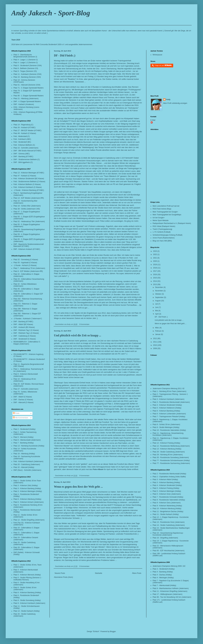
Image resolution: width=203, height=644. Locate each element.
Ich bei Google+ (159, 218)
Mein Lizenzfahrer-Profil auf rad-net (166, 206)
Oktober (158, 294)
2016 (155, 275)
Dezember (159, 287)
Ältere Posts (137, 573)
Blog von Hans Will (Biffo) (162, 241)
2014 (155, 281)
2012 (155, 338)
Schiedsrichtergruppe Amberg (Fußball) (167, 235)
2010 (155, 345)
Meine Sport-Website (161, 220)
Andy (168, 100)
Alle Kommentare (21, 418)
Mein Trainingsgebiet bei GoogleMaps (167, 215)
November (159, 291)
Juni (157, 307)
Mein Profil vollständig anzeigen (175, 103)
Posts (16, 413)
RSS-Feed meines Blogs (162, 209)
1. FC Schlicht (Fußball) (162, 232)
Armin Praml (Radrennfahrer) (164, 238)
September (160, 297)
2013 (155, 284)
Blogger (113, 631)
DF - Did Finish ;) (65, 55)
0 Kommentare (84, 324)
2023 (155, 251)
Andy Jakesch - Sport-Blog (51, 13)
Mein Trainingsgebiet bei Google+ (165, 212)
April (157, 314)
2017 (155, 271)
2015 (155, 278)
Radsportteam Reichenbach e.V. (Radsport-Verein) (172, 223)
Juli (157, 304)
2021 (155, 258)
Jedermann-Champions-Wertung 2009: (167, 566)
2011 (155, 342)
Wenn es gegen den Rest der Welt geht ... (78, 487)
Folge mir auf (163, 65)
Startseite (99, 573)
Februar (158, 331)
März (157, 328)
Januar (158, 334)
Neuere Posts (60, 573)
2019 (155, 265)
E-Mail (153, 120)
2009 (155, 348)
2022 (155, 254)
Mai (157, 311)
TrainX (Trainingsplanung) (162, 229)
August (158, 301)
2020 (155, 261)
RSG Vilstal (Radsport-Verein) (164, 226)
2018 (155, 268)
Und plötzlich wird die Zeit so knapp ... (78, 335)
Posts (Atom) (68, 577)
